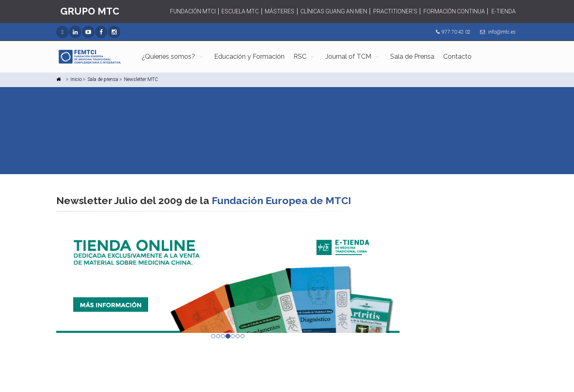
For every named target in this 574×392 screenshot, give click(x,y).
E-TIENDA (504, 11)
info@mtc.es (502, 32)
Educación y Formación (249, 56)
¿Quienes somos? (168, 56)
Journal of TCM (348, 56)
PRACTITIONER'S (395, 11)
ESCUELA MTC (240, 11)
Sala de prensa (103, 79)
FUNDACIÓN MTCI (193, 11)
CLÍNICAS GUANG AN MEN (334, 11)
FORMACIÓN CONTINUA (454, 11)
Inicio (76, 79)
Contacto (457, 56)
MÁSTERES (280, 11)
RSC (300, 56)
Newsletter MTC (141, 79)
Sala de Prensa (412, 56)
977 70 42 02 (456, 32)
